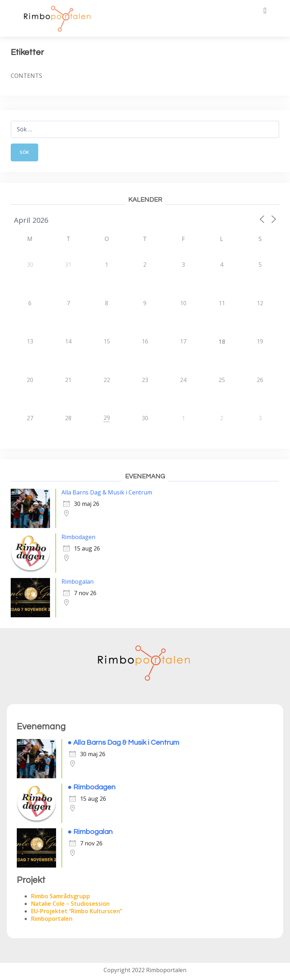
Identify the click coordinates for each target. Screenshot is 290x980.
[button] (265, 11)
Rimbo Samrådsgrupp (61, 898)
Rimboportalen (52, 920)
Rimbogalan (77, 583)
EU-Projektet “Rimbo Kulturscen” (77, 913)
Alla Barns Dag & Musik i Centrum (107, 494)
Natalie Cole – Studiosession (70, 905)
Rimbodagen (78, 539)
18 (222, 343)
